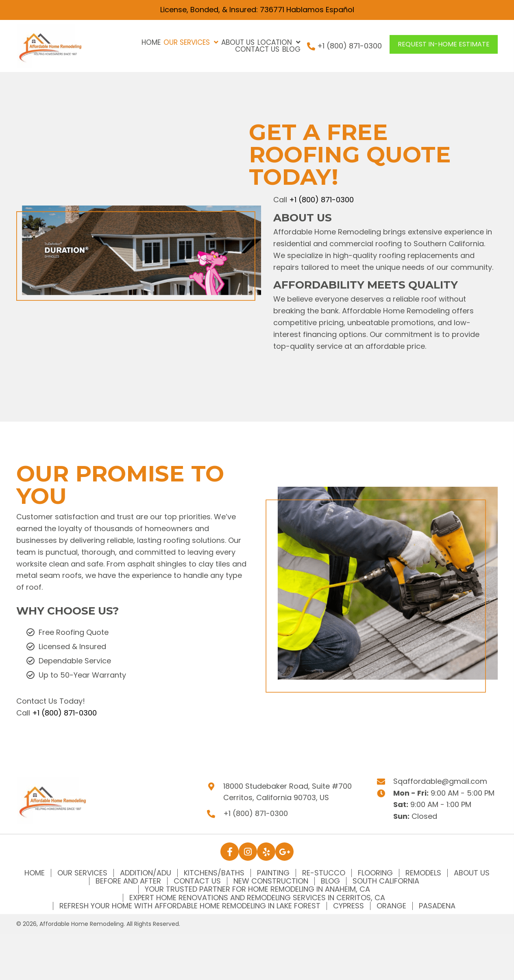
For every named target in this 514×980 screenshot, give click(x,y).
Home (35, 873)
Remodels (423, 873)
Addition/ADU (146, 873)
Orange (391, 906)
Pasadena (437, 906)
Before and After (128, 881)
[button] (444, 44)
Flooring (375, 873)
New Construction (271, 881)
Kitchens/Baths (214, 873)
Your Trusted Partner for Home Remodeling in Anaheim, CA (257, 889)
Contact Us (197, 881)
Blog (330, 881)
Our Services (82, 873)
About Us (472, 873)
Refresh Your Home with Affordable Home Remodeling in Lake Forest (190, 906)
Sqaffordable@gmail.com (440, 781)
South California (386, 881)
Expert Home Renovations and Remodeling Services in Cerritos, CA (257, 898)
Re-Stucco (324, 873)
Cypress (348, 906)
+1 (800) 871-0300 (350, 46)
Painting (273, 873)
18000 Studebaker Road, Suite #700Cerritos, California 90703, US (287, 792)
